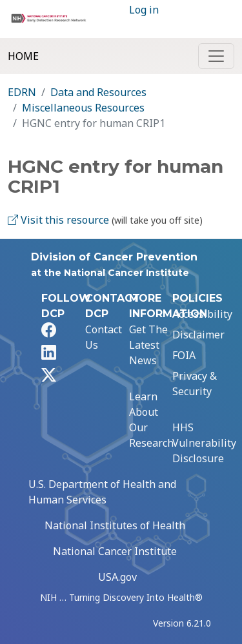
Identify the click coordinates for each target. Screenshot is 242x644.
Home (23, 56)
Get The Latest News (148, 345)
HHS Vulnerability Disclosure (204, 443)
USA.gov (117, 577)
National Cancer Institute (115, 551)
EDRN (22, 92)
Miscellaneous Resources (83, 108)
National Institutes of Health (115, 525)
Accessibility (202, 314)
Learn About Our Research (151, 420)
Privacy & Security (195, 384)
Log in (144, 10)
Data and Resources (98, 92)
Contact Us (104, 337)
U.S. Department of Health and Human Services (102, 492)
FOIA (184, 355)
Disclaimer (198, 335)
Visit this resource (58, 220)
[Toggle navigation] (216, 56)
